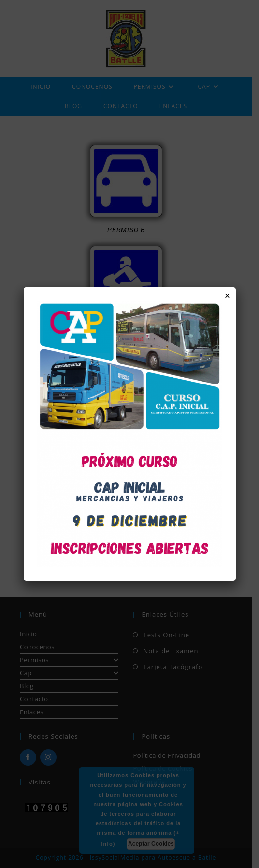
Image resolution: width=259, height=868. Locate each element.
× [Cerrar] (227, 296)
